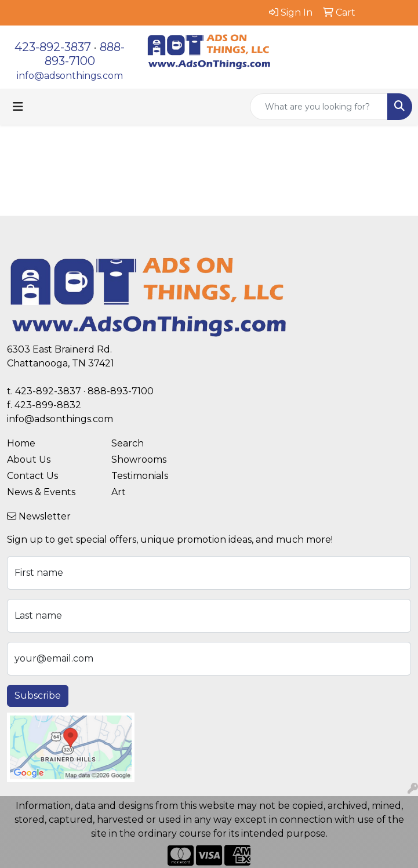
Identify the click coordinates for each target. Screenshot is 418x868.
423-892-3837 (53, 47)
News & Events (41, 492)
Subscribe (38, 696)
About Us (29, 460)
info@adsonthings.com (70, 76)
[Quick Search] (319, 107)
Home (21, 443)
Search (128, 443)
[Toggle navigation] (18, 107)
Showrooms (139, 460)
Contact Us (32, 476)
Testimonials (140, 476)
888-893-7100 (85, 54)
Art (119, 492)
